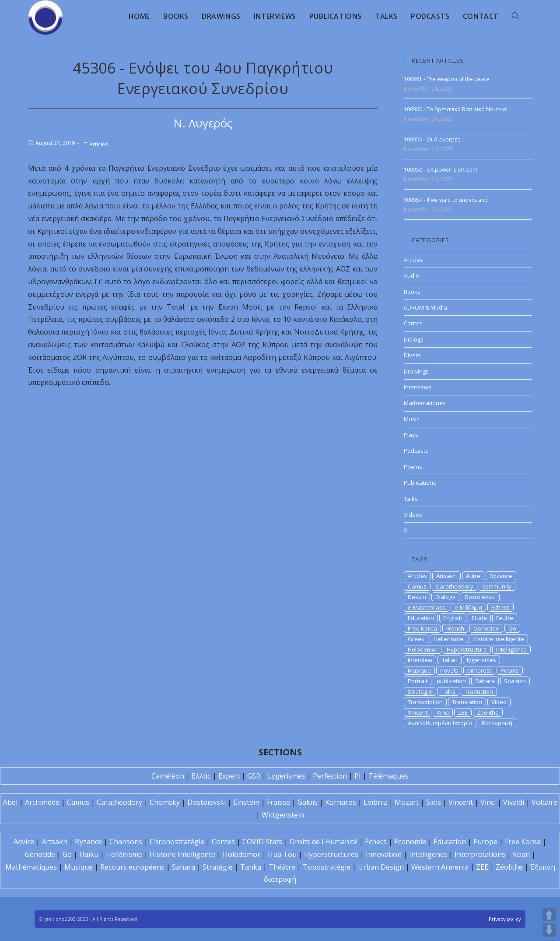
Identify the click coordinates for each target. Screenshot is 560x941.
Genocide (486, 628)
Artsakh (446, 576)
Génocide (40, 854)
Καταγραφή (497, 723)
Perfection (330, 776)
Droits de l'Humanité (324, 842)
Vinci (443, 712)
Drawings (416, 371)
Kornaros (341, 802)
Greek (416, 639)
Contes (413, 323)
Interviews (418, 387)
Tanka (251, 867)
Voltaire (544, 802)
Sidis (434, 802)
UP (549, 915)
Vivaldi (514, 802)
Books (412, 292)
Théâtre (282, 867)
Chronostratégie (177, 842)
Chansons (126, 842)
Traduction (479, 691)
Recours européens (132, 867)
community (497, 586)
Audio (411, 275)
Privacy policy (505, 919)
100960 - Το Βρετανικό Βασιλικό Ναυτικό (456, 109)
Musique (419, 670)
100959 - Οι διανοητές (432, 139)
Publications (420, 483)
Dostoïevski (206, 802)
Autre (473, 576)
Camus (417, 586)
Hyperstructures (331, 854)
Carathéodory (119, 802)
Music (411, 419)
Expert (229, 776)
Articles (98, 144)
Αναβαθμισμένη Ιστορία (440, 723)
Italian (450, 660)
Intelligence (511, 649)
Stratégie (218, 867)
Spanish (515, 681)
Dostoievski (480, 597)
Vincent (418, 712)
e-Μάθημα (468, 607)
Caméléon (168, 776)
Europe (485, 842)
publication (451, 681)
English (453, 618)
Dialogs (414, 339)
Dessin (417, 597)
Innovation (384, 854)
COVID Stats (262, 842)
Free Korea (422, 628)
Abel (10, 802)
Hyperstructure (467, 649)
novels (449, 670)
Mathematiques (425, 403)
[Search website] (515, 16)
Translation (467, 702)
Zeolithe (488, 712)
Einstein (246, 802)
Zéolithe (509, 867)
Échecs (376, 842)
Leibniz (375, 802)
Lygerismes (287, 776)
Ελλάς (201, 776)
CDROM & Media (425, 307)
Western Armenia (440, 867)
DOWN (549, 930)
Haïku (89, 854)
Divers (412, 355)
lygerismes (481, 660)
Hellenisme (448, 639)
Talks (411, 499)
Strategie (420, 691)
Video (499, 702)
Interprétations (480, 854)
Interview (420, 660)
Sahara (485, 681)
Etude (479, 618)
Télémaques (388, 776)
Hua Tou (282, 854)
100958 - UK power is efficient (441, 170)
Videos (413, 515)
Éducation (450, 842)
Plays (411, 435)
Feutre (505, 618)
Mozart (407, 802)
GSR (254, 776)
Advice (24, 842)
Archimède (42, 802)
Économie (410, 842)
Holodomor (423, 649)
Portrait (418, 681)
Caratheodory (455, 586)
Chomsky (165, 802)
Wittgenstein (283, 815)
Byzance (501, 576)
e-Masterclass (427, 607)
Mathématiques (31, 867)
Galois (308, 802)
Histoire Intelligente (498, 639)
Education (421, 618)
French (455, 628)
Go (512, 628)
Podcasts (416, 451)
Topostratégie (327, 867)
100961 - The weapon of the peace (447, 79)
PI (358, 776)
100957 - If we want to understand (446, 200)
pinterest (479, 670)
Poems (413, 467)
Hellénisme (124, 854)
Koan (521, 854)
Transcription (425, 702)
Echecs (500, 607)
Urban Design (381, 867)
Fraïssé (278, 802)
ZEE (463, 712)
